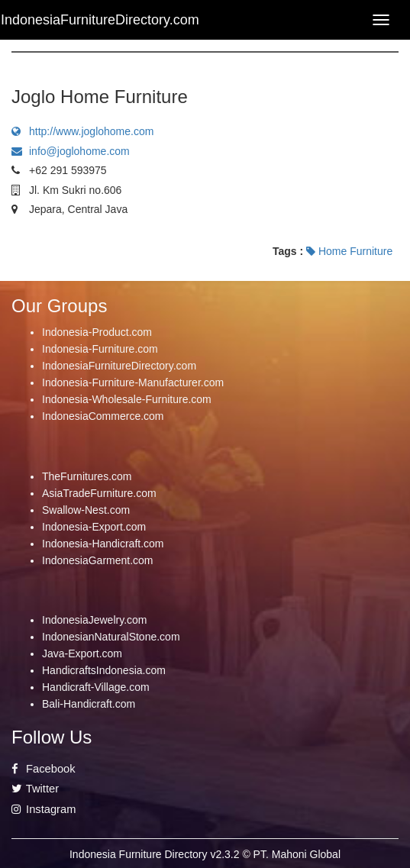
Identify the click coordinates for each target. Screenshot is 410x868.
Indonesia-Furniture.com (100, 349)
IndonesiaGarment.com (98, 560)
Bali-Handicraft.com (89, 704)
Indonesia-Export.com (94, 527)
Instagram (44, 809)
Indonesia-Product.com (97, 332)
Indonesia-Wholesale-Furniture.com (127, 399)
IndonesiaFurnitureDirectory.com (119, 366)
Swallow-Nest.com (86, 510)
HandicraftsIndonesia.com (104, 670)
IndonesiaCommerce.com (103, 416)
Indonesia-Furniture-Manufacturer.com (133, 382)
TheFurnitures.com (87, 476)
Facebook (44, 769)
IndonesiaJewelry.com (94, 620)
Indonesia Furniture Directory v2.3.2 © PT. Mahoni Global (205, 854)
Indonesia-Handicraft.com (103, 544)
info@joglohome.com (71, 151)
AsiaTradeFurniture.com (99, 493)
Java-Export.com (82, 653)
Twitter (35, 789)
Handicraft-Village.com (96, 687)
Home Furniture (349, 251)
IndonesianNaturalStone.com (111, 637)
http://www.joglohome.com (82, 131)
